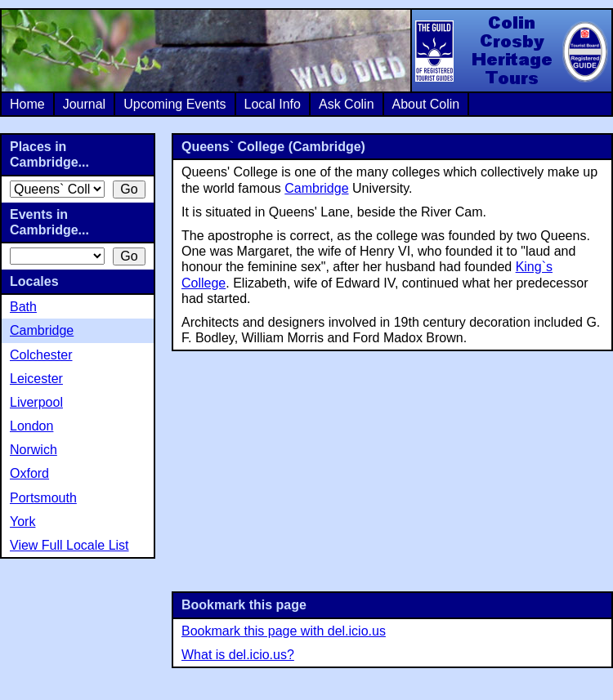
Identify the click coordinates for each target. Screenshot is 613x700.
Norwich (34, 450)
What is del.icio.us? (238, 655)
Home (27, 104)
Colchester (41, 355)
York (22, 522)
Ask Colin (347, 104)
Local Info (273, 104)
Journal (84, 104)
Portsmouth (43, 498)
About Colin (426, 104)
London (31, 426)
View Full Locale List (69, 545)
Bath (23, 307)
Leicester (36, 379)
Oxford (29, 473)
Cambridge (316, 188)
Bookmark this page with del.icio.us (284, 631)
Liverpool (36, 402)
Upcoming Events (175, 104)
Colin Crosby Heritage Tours (511, 51)
